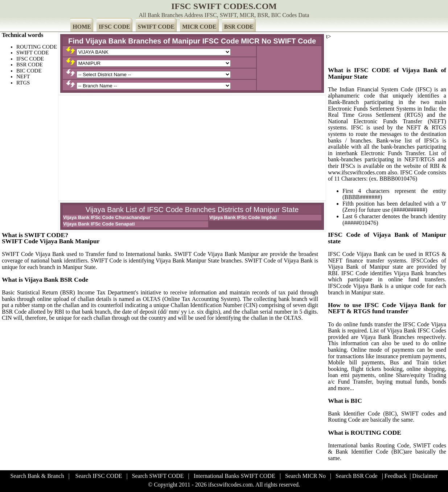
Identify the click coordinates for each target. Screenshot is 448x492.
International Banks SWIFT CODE (235, 476)
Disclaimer (425, 476)
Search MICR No (305, 476)
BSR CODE (239, 27)
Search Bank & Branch (37, 476)
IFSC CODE (114, 27)
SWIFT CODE (156, 27)
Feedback (396, 476)
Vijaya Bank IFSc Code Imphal (243, 217)
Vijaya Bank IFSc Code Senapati (99, 224)
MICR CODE (199, 27)
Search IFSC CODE (99, 476)
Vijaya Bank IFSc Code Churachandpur (107, 217)
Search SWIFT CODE (158, 476)
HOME (82, 27)
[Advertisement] (192, 148)
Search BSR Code (357, 476)
